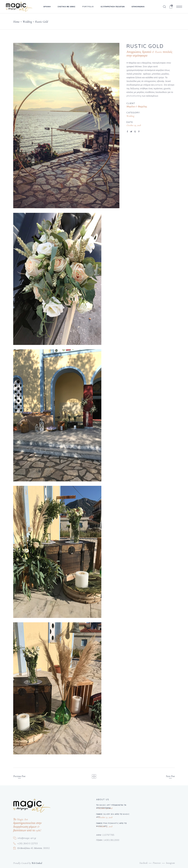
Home (16, 22)
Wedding (27, 22)
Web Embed (37, 863)
